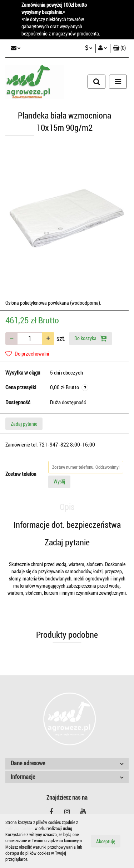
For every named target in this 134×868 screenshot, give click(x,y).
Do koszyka (91, 338)
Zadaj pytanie (24, 424)
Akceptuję (106, 842)
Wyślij (59, 482)
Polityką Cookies (19, 829)
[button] (119, 48)
